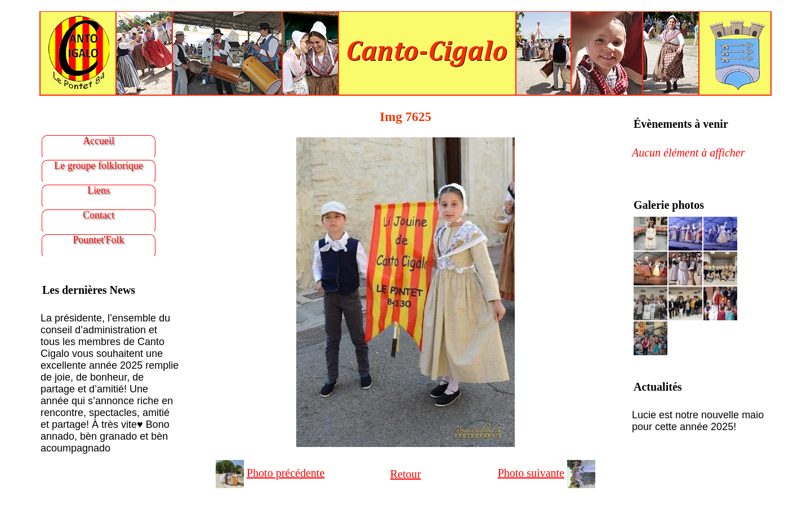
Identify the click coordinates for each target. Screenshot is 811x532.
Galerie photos (669, 205)
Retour (405, 474)
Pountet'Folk (98, 240)
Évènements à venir (681, 124)
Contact (99, 215)
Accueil (99, 141)
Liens (99, 190)
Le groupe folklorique (99, 166)
